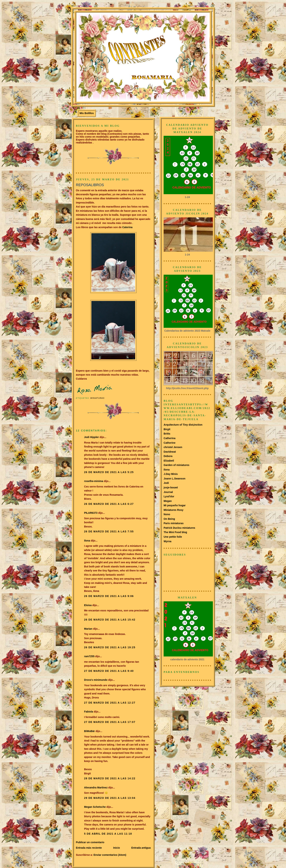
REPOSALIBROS (90, 185)
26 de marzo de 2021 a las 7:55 (109, 531)
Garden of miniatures (176, 465)
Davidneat (170, 452)
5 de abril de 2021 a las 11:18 (108, 834)
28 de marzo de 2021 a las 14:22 (110, 778)
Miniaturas (97, 398)
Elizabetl (169, 461)
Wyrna (168, 541)
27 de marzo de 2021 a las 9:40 (109, 671)
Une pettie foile (173, 537)
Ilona (87, 541)
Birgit (167, 429)
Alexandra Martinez (96, 788)
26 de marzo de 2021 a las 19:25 (110, 647)
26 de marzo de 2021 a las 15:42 (110, 620)
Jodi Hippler (91, 437)
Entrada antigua (141, 848)
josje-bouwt (171, 487)
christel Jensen (173, 447)
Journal (168, 492)
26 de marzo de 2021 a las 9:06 (109, 596)
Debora (168, 456)
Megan (168, 501)
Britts (167, 434)
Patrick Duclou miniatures (179, 528)
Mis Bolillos (87, 113)
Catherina (170, 438)
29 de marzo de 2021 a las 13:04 (110, 798)
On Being (169, 519)
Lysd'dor (169, 496)
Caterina (127, 227)
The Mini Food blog (175, 532)
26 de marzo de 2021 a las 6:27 (109, 504)
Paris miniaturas (174, 523)
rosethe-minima (94, 481)
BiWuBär (89, 731)
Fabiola (89, 712)
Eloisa (88, 605)
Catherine (170, 443)
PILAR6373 (91, 513)
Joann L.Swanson (174, 479)
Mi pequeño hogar (175, 505)
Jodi (166, 483)
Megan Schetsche (95, 807)
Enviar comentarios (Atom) (110, 855)
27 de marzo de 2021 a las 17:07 (110, 722)
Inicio (117, 848)
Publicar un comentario (90, 842)
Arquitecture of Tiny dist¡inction (183, 425)
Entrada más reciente (89, 848)
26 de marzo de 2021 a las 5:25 (109, 472)
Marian (88, 629)
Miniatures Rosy (173, 510)
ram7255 (89, 656)
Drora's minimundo (96, 680)
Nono (167, 514)
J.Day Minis (171, 474)
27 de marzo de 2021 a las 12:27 (110, 703)
